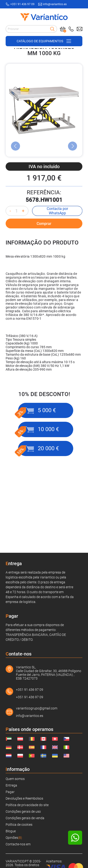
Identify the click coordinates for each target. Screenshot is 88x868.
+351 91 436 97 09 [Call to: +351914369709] (22, 4)
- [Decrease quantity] (10, 259)
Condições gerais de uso (23, 811)
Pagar (10, 792)
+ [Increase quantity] (23, 259)
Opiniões (14, 838)
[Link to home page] (44, 17)
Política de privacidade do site (27, 805)
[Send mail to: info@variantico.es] (80, 29)
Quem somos (15, 779)
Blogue (11, 831)
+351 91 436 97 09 (30, 690)
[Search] (52, 29)
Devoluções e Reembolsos (24, 798)
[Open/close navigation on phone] (44, 41)
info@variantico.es (30, 716)
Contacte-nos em (18, 844)
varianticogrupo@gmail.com (37, 708)
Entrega (11, 785)
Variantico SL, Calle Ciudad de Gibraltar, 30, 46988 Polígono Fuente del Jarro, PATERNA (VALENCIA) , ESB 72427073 (49, 673)
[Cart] (63, 29)
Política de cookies (19, 825)
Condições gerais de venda (25, 818)
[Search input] (31, 29)
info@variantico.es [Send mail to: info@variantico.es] (55, 4)
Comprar (44, 271)
